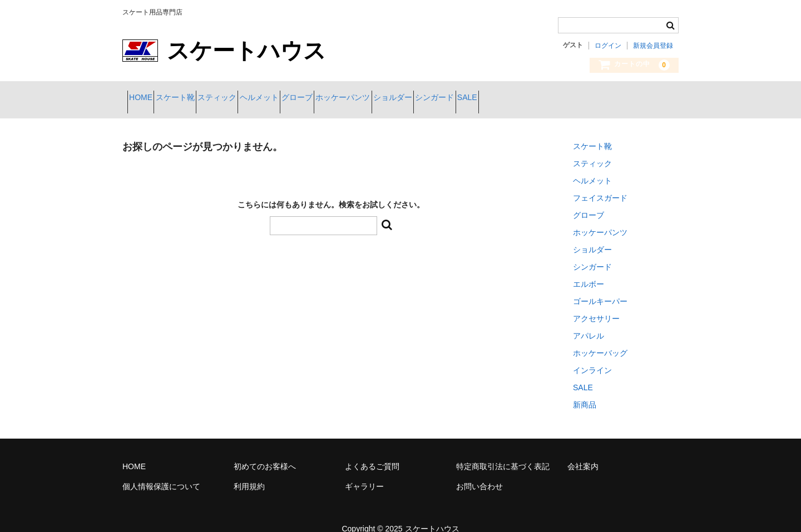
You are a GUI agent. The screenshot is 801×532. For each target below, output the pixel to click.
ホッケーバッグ (600, 345)
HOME (146, 98)
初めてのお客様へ (265, 458)
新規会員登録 (653, 46)
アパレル (589, 327)
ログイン (608, 46)
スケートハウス (432, 520)
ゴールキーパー (600, 293)
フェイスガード (600, 190)
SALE (630, 98)
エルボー (589, 276)
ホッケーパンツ (447, 98)
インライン (592, 362)
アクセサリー (596, 310)
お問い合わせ (479, 478)
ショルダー (516, 98)
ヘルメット (323, 98)
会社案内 (583, 458)
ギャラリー (364, 478)
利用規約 (249, 478)
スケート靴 (200, 98)
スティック (261, 98)
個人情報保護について (161, 478)
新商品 (585, 396)
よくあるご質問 (372, 458)
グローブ (381, 98)
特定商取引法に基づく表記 (503, 458)
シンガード (578, 98)
